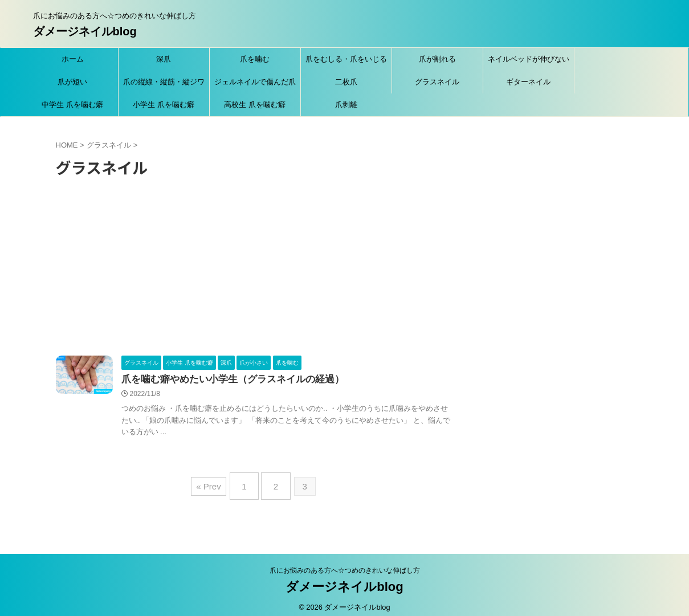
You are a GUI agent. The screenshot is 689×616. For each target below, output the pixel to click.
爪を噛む (255, 59)
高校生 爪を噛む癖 (255, 105)
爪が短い (72, 82)
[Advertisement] (254, 270)
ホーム (73, 59)
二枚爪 (346, 82)
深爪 (164, 59)
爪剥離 (346, 105)
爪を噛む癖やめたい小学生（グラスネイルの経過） (226, 380)
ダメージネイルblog (85, 31)
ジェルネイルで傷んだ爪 (255, 82)
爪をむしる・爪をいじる (346, 59)
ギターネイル (528, 82)
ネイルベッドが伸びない (529, 59)
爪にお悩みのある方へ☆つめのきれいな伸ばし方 (345, 563)
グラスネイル (437, 82)
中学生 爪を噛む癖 (72, 105)
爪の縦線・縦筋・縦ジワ (164, 82)
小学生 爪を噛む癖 (164, 105)
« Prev (214, 483)
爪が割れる (437, 59)
